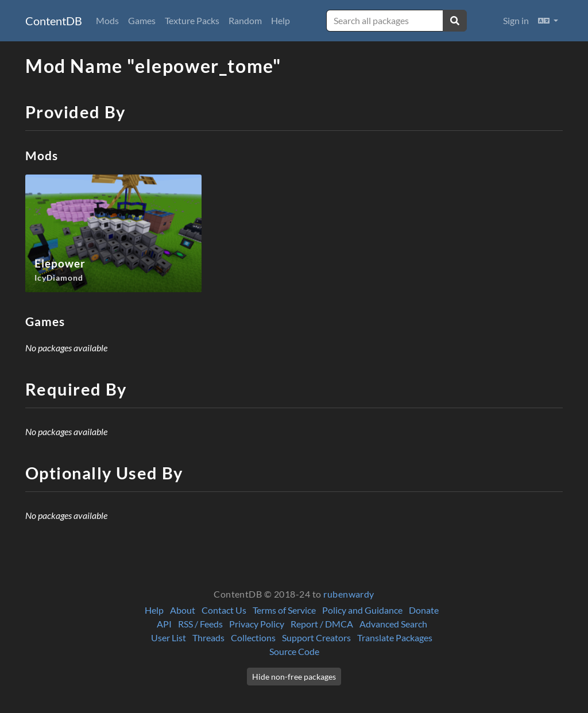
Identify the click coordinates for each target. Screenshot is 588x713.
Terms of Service (284, 610)
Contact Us (224, 610)
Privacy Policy (257, 624)
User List (169, 638)
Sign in (516, 20)
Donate (424, 610)
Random (245, 20)
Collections (253, 638)
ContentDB (54, 21)
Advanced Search (393, 624)
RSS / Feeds (200, 624)
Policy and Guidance (362, 610)
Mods (107, 20)
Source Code (294, 651)
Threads (208, 638)
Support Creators (316, 638)
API (164, 624)
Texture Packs (192, 20)
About (183, 610)
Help (281, 20)
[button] (548, 21)
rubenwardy (349, 594)
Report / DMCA (322, 624)
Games (142, 20)
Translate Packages (395, 638)
